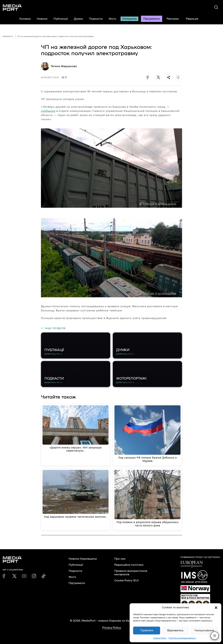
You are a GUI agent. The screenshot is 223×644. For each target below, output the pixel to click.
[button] (216, 608)
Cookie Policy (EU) (126, 581)
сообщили (48, 111)
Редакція (194, 19)
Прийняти (147, 631)
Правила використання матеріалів (131, 573)
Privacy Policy (112, 628)
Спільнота (129, 19)
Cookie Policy (160, 638)
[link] (5, 576)
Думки (78, 19)
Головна (25, 19)
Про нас (120, 559)
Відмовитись (175, 631)
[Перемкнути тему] (215, 636)
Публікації (61, 19)
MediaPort (8, 36)
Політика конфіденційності (182, 638)
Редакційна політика (129, 565)
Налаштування (204, 631)
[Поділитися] (168, 77)
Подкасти (96, 19)
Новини (42, 19)
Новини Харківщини (83, 559)
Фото (112, 19)
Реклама (173, 19)
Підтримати (152, 19)
